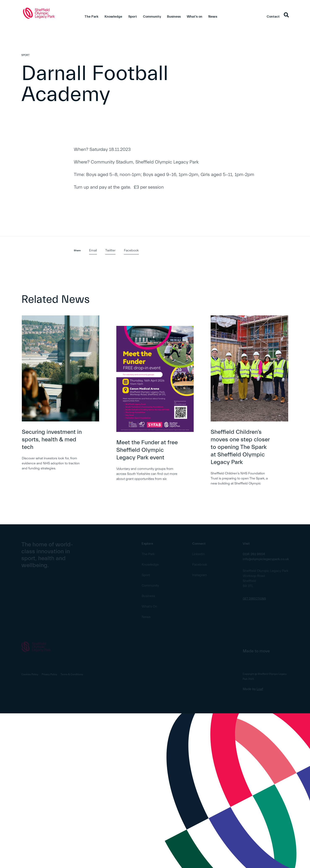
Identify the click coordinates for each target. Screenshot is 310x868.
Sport (133, 17)
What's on (195, 17)
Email (93, 250)
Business (174, 17)
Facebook (131, 250)
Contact (273, 17)
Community (152, 17)
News (213, 17)
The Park (91, 17)
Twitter (110, 250)
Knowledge (113, 17)
